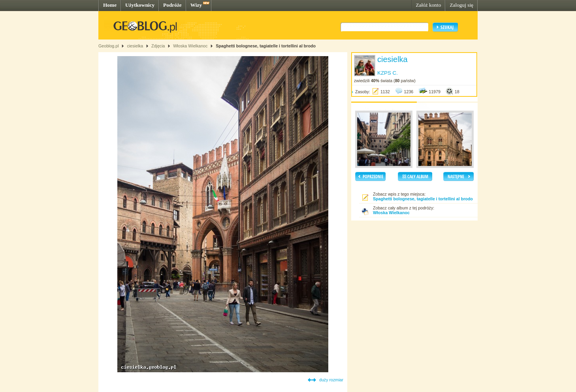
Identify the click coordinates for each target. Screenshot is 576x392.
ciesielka (135, 46)
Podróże (172, 5)
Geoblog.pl (109, 46)
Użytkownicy (140, 5)
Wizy (196, 5)
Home (110, 5)
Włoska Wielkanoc (190, 46)
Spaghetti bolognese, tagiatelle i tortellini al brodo (266, 46)
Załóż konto (428, 5)
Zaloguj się (461, 5)
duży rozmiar (331, 380)
